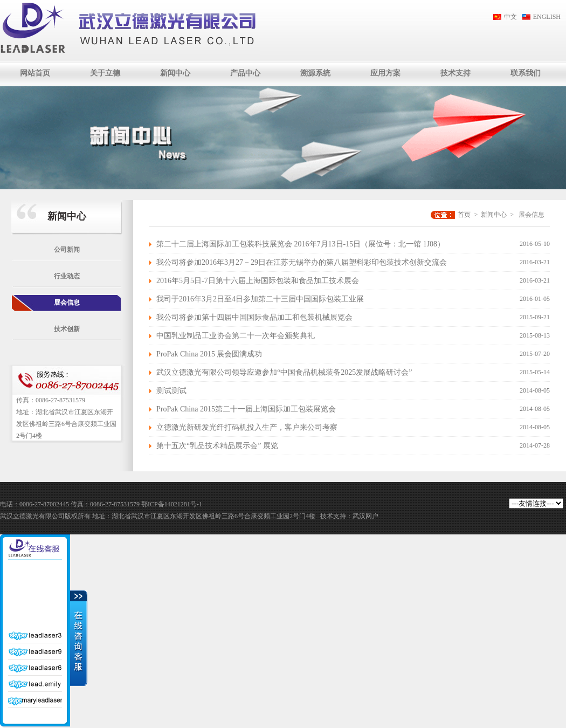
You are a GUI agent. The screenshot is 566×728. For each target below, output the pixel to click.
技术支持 (455, 73)
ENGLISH (547, 17)
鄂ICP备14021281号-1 (172, 504)
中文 (510, 17)
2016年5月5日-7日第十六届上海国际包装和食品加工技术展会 (258, 281)
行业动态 (67, 276)
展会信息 (67, 303)
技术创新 (67, 329)
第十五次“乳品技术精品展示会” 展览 (217, 446)
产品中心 (245, 73)
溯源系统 (315, 73)
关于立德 (105, 73)
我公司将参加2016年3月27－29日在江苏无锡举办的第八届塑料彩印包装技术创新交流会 (302, 262)
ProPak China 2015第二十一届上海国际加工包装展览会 (246, 409)
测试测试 (171, 391)
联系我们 (526, 73)
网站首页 (35, 73)
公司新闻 (67, 250)
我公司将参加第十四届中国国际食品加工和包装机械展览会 (254, 317)
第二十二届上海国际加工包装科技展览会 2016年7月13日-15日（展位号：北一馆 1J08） (301, 244)
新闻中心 (175, 73)
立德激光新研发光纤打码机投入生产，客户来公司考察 (247, 427)
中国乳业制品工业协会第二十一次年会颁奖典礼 (236, 336)
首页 (464, 215)
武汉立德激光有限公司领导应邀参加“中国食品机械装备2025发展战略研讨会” (284, 372)
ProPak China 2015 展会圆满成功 (209, 354)
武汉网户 (365, 516)
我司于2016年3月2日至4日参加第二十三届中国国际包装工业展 (260, 299)
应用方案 (385, 73)
